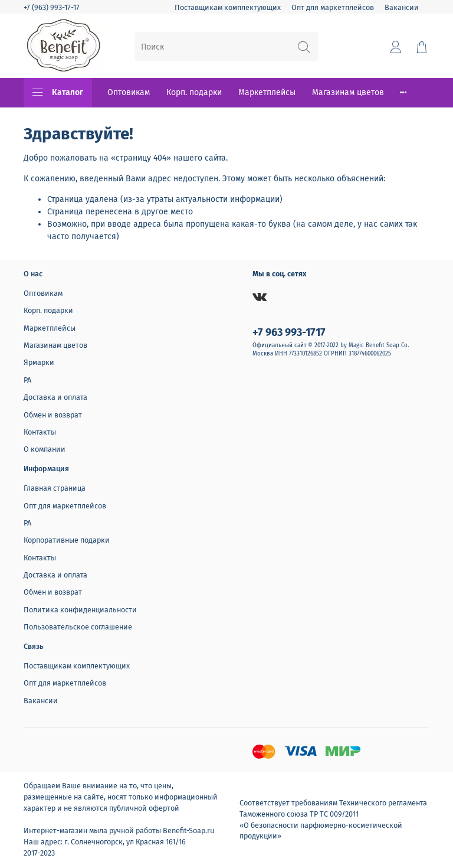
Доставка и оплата (55, 397)
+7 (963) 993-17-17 (52, 7)
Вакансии (402, 7)
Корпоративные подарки (67, 540)
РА (27, 380)
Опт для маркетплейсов (333, 7)
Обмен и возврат (53, 415)
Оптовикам (129, 92)
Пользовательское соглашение (78, 627)
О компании (45, 449)
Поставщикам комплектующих (228, 7)
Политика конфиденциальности (80, 610)
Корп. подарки (194, 92)
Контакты (40, 432)
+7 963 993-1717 (289, 332)
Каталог (58, 93)
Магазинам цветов (348, 92)
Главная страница (55, 488)
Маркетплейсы (267, 92)
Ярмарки (39, 362)
